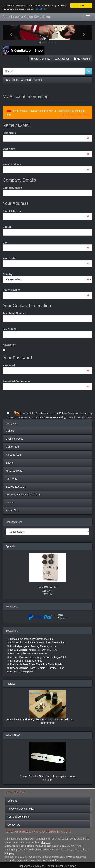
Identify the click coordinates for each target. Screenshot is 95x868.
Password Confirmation (17, 381)
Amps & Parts (14, 455)
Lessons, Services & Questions (23, 495)
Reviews (10, 684)
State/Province (12, 290)
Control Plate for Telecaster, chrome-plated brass (47, 776)
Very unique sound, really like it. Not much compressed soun (40, 719)
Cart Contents (40, 59)
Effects (10, 463)
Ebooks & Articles (16, 487)
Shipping (12, 801)
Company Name (12, 188)
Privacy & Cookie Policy (21, 809)
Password (9, 365)
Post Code (9, 258)
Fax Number (10, 329)
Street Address (12, 211)
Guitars (10, 431)
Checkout (62, 59)
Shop (15, 80)
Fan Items (11, 479)
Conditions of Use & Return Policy (55, 413)
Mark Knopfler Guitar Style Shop (26, 17)
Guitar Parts (13, 447)
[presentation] (65, 401)
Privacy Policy (57, 417)
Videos (10, 503)
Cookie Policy (55, 9)
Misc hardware (14, 471)
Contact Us (14, 825)
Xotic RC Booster (47, 587)
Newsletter (9, 345)
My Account (82, 59)
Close (81, 5)
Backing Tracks (14, 439)
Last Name (9, 149)
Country (8, 274)
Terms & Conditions (18, 817)
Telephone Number (14, 313)
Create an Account (31, 80)
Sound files (12, 511)
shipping (46, 842)
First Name (9, 133)
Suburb (7, 227)
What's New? (13, 735)
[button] (9, 32)
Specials (10, 546)
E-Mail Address (12, 164)
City (5, 243)
